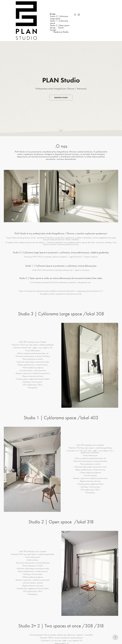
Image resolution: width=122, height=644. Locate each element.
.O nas (52, 14)
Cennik (61, 28)
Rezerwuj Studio (61, 32)
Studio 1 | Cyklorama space (59, 22)
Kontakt (53, 30)
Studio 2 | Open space (60, 25)
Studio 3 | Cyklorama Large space (59, 17)
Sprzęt (53, 28)
